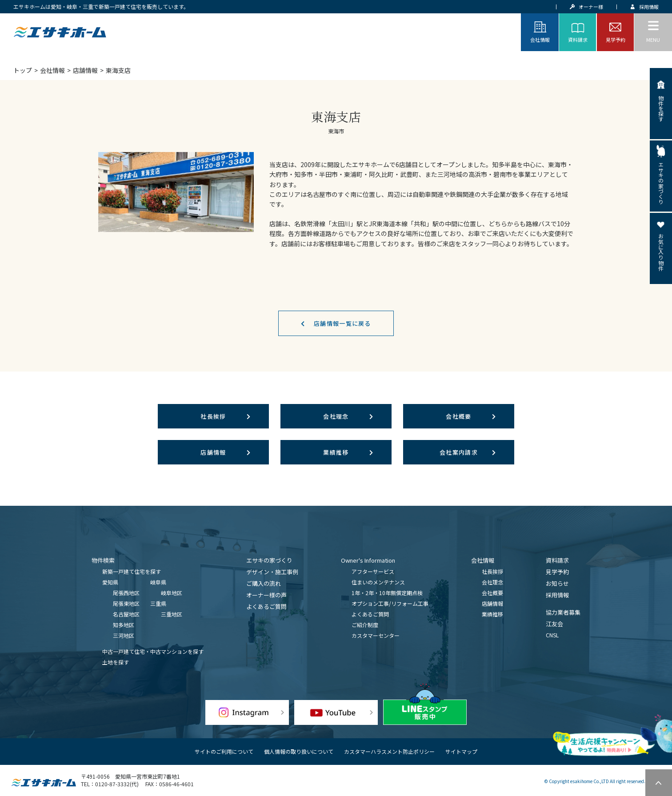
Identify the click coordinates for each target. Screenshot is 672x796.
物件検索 (103, 560)
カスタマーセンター (376, 635)
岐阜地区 (172, 593)
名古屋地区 (126, 614)
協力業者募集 (563, 612)
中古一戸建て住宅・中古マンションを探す (153, 651)
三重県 (158, 603)
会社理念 (336, 416)
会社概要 (458, 416)
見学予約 (557, 572)
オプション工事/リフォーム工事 (390, 603)
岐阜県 (158, 582)
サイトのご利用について (224, 751)
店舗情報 (85, 70)
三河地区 (124, 635)
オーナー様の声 (266, 595)
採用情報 (557, 595)
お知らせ (557, 583)
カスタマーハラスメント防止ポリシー (389, 751)
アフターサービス (373, 571)
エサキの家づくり (269, 560)
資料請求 (557, 560)
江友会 (554, 624)
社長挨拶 (213, 416)
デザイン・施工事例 (272, 572)
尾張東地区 (126, 603)
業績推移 (336, 452)
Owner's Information (368, 560)
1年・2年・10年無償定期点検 (387, 593)
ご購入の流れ (264, 583)
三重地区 (172, 614)
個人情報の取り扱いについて (299, 751)
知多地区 (124, 625)
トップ (23, 70)
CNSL (552, 635)
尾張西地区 (126, 593)
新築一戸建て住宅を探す (132, 571)
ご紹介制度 (365, 625)
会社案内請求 (459, 452)
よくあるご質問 (266, 606)
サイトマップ (461, 751)
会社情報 (52, 70)
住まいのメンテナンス (378, 582)
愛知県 (110, 582)
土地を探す (116, 662)
